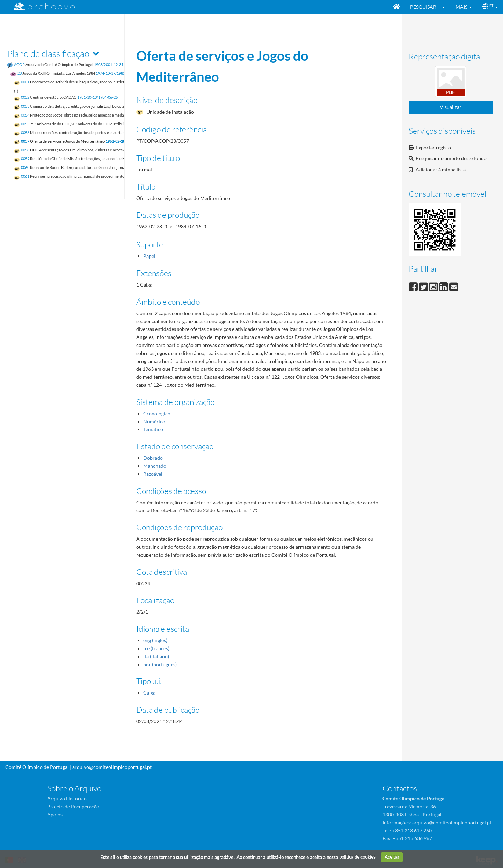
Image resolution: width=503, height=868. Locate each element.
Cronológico (157, 413)
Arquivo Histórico (67, 798)
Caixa (149, 693)
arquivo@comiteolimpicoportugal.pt (112, 767)
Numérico (154, 421)
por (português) (160, 664)
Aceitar (392, 857)
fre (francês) (156, 648)
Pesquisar (423, 7)
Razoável (153, 474)
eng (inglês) (155, 640)
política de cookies (357, 857)
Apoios (55, 814)
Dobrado (153, 458)
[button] (446, 7)
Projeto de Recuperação (73, 806)
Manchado (155, 466)
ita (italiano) (156, 656)
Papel (149, 256)
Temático (153, 429)
